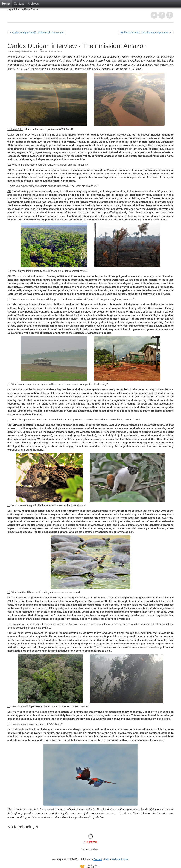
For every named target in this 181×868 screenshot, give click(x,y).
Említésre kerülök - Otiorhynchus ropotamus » (146, 33)
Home (6, 4)
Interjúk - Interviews (53, 51)
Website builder (120, 859)
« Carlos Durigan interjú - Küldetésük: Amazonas (37, 33)
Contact (19, 4)
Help (107, 859)
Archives (33, 4)
